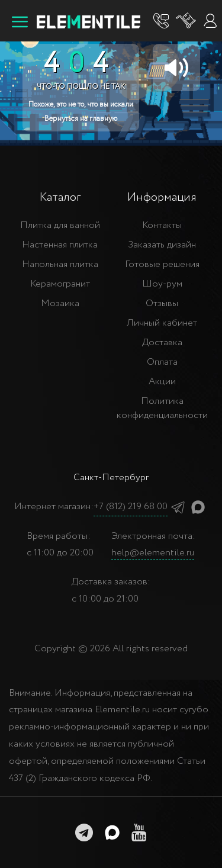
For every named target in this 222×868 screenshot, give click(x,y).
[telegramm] (84, 832)
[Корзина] (186, 21)
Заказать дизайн (162, 245)
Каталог (60, 197)
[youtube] (139, 832)
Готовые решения (162, 264)
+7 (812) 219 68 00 (131, 507)
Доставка (162, 343)
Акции (162, 382)
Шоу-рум (162, 284)
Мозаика (60, 303)
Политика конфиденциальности (162, 408)
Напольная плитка (60, 264)
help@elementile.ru (153, 553)
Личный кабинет (162, 323)
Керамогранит (60, 284)
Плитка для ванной (60, 225)
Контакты (162, 225)
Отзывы (162, 303)
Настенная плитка (60, 245)
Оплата (162, 362)
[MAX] (112, 832)
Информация (162, 197)
